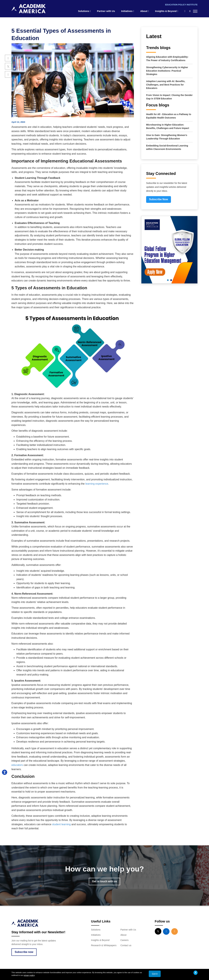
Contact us (126, 945)
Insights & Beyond (167, 11)
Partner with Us (106, 11)
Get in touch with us (105, 881)
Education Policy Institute (181, 5)
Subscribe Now (159, 199)
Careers (125, 940)
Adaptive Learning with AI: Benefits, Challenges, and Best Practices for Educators (166, 85)
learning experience (97, 484)
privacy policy (29, 975)
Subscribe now (24, 952)
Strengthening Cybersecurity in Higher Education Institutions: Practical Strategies (167, 71)
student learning (61, 824)
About (145, 11)
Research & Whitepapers (104, 945)
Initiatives (128, 11)
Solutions (84, 11)
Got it (155, 974)
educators (17, 765)
